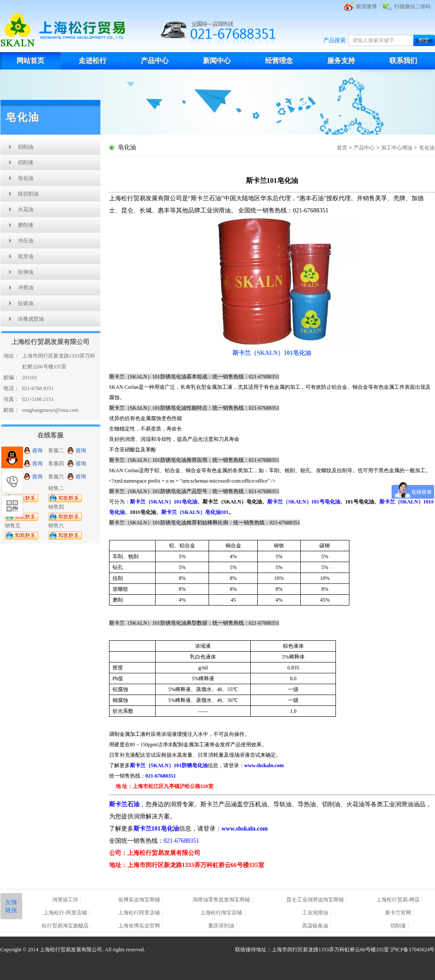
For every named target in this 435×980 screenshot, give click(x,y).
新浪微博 (366, 7)
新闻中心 (217, 61)
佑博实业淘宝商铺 (139, 900)
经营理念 (279, 61)
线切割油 (28, 194)
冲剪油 (26, 288)
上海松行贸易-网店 (398, 900)
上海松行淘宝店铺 (221, 913)
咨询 (37, 450)
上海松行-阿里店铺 (65, 913)
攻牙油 (26, 256)
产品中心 (155, 61)
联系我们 (403, 61)
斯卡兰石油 (124, 804)
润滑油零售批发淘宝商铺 (221, 900)
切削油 (26, 147)
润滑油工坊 (65, 900)
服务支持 (341, 61)
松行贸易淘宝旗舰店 (65, 926)
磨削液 (26, 225)
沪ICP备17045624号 (413, 950)
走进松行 (93, 61)
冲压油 (26, 241)
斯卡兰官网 (398, 913)
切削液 (26, 162)
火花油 (26, 209)
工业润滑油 (315, 913)
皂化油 (26, 178)
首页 (342, 148)
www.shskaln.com (245, 829)
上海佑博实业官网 (139, 926)
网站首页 (30, 61)
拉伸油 (26, 272)
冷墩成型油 (31, 319)
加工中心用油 (397, 148)
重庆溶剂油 (221, 926)
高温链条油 (315, 926)
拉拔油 (26, 303)
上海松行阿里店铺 (139, 913)
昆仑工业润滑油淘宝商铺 (315, 900)
